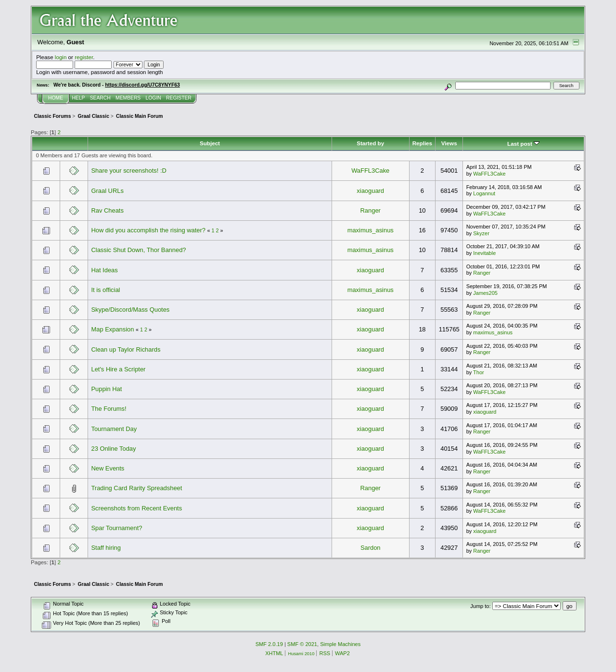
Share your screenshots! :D (128, 171)
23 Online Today (113, 449)
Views (449, 143)
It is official (105, 290)
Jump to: (480, 606)
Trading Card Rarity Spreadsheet (136, 488)
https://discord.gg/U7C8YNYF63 (142, 85)
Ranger (371, 210)
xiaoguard (370, 191)
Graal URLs (107, 191)
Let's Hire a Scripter (118, 369)
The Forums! (109, 409)
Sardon (371, 548)
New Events (108, 468)
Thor (479, 372)
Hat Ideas (104, 270)
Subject (210, 143)
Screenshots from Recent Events (136, 508)
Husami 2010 (301, 654)
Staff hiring (106, 548)
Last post (523, 144)
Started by (370, 143)
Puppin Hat (106, 389)
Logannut (484, 193)
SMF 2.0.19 (269, 644)
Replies (422, 143)
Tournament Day (114, 429)
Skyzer (481, 233)
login (61, 57)
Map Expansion (112, 329)
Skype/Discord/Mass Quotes (130, 310)
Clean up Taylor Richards (126, 349)
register (84, 57)
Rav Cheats (107, 210)
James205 (485, 293)
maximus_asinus (371, 230)
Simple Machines (340, 644)
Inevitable (484, 253)
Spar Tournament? (116, 528)
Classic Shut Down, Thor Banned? (138, 250)
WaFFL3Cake (370, 171)
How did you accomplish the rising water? (148, 230)
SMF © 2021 (302, 644)
